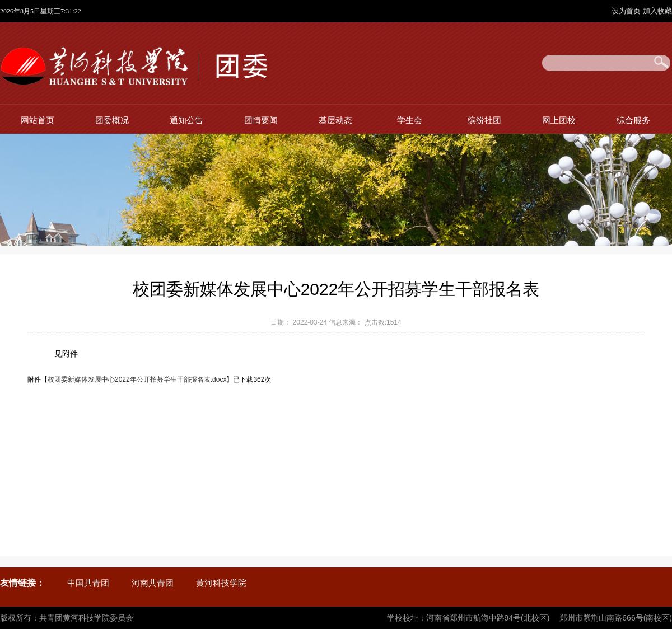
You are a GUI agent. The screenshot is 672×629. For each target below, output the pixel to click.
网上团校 (559, 120)
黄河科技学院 (221, 583)
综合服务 (633, 120)
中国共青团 (88, 583)
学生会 (410, 120)
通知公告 (186, 120)
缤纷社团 (484, 120)
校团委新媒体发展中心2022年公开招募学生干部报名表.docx (137, 379)
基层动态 (335, 120)
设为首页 (627, 11)
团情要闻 (261, 120)
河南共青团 (153, 583)
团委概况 (112, 120)
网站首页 (38, 120)
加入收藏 (657, 11)
